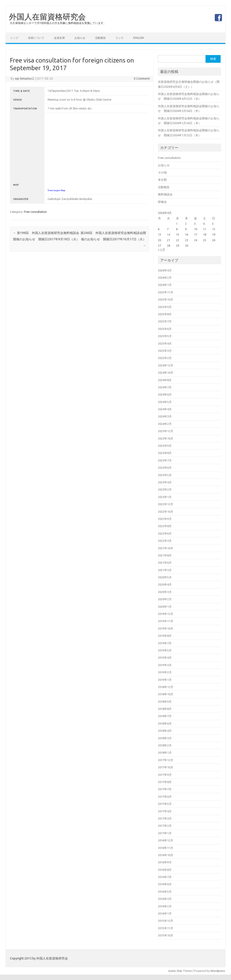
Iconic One (175, 971)
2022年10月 (166, 512)
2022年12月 (166, 504)
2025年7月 (165, 321)
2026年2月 (165, 278)
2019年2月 (165, 672)
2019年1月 (165, 680)
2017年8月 (165, 782)
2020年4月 (165, 584)
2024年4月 (165, 409)
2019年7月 (165, 643)
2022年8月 (165, 526)
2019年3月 (165, 665)
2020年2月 (165, 599)
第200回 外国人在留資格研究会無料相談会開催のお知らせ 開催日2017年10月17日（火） (113, 239)
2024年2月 (165, 424)
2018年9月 (165, 702)
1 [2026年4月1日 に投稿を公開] (177, 224)
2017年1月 (165, 833)
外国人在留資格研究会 (47, 16)
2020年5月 (165, 577)
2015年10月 (166, 935)
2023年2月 (165, 489)
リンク (120, 38)
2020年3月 (165, 592)
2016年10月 (166, 855)
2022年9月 (165, 519)
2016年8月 (165, 870)
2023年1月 (165, 497)
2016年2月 (165, 906)
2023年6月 (165, 468)
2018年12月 (166, 687)
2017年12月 (166, 760)
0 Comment (142, 79)
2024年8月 (165, 380)
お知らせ (80, 38)
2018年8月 (165, 709)
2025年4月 (165, 343)
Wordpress (218, 971)
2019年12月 (166, 614)
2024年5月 (165, 402)
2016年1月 (165, 913)
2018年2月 (165, 745)
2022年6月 (165, 533)
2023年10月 (166, 438)
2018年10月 (166, 694)
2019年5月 (165, 650)
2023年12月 (166, 431)
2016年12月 (166, 840)
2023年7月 (165, 460)
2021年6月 (165, 563)
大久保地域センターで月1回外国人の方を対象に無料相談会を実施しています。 (58, 23)
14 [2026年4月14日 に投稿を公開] (169, 234)
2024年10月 (166, 373)
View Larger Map (57, 190)
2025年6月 (165, 329)
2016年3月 (165, 899)
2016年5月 (165, 892)
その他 (162, 172)
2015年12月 (166, 921)
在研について (36, 38)
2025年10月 (166, 299)
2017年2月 (165, 826)
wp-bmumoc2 (24, 79)
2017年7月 (165, 789)
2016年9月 (165, 862)
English (139, 38)
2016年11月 (166, 848)
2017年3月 (165, 818)
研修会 (162, 202)
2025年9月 (165, 307)
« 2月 (162, 250)
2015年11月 (166, 928)
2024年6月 (165, 394)
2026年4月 (165, 270)
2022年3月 (165, 541)
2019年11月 (166, 621)
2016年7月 (165, 877)
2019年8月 (165, 636)
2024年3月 (165, 416)
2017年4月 (165, 811)
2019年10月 (166, 628)
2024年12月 (166, 365)
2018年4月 (165, 731)
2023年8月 (165, 453)
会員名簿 (59, 38)
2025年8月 (165, 314)
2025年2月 (165, 358)
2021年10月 (166, 548)
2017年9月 (165, 775)
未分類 (162, 180)
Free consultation (35, 212)
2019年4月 (165, 658)
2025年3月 (165, 351)
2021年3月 (165, 570)
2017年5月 (165, 804)
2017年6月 (165, 797)
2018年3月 (165, 738)
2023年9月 (165, 446)
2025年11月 (166, 292)
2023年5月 (165, 475)
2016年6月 (165, 884)
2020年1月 (165, 607)
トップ (14, 38)
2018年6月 (165, 723)
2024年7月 (165, 387)
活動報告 (100, 38)
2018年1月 (165, 753)
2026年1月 (165, 285)
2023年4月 (165, 482)
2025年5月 (165, 336)
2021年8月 (165, 555)
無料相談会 (165, 194)
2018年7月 (165, 716)
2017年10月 (166, 767)
